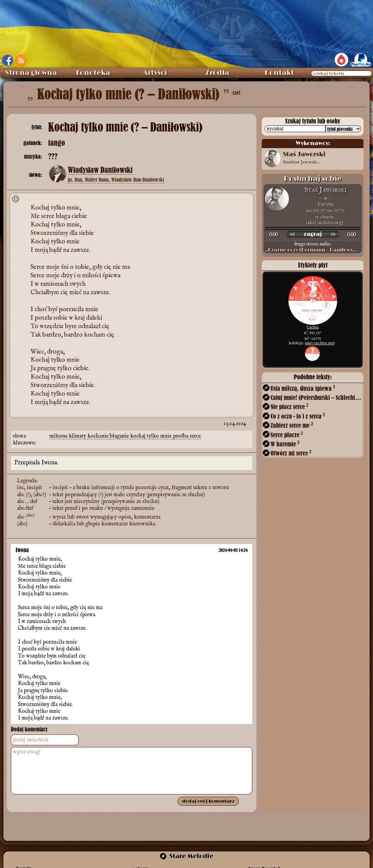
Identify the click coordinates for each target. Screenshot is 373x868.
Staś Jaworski (326, 190)
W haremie (285, 444)
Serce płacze (287, 435)
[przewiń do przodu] (333, 234)
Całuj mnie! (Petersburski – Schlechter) (316, 397)
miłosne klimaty (68, 436)
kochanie (99, 436)
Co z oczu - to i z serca (298, 416)
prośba (181, 436)
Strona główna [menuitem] (31, 73)
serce (195, 436)
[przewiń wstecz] (292, 234)
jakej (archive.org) (320, 343)
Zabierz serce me (292, 425)
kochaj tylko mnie (152, 436)
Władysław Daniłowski (100, 170)
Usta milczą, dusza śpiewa (303, 388)
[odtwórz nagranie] (313, 234)
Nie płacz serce (289, 407)
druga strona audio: (313, 247)
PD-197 (320, 210)
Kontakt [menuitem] (279, 73)
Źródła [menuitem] (217, 73)
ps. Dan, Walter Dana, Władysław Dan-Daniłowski (116, 180)
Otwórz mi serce (291, 453)
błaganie (120, 436)
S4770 (339, 210)
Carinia (326, 204)
